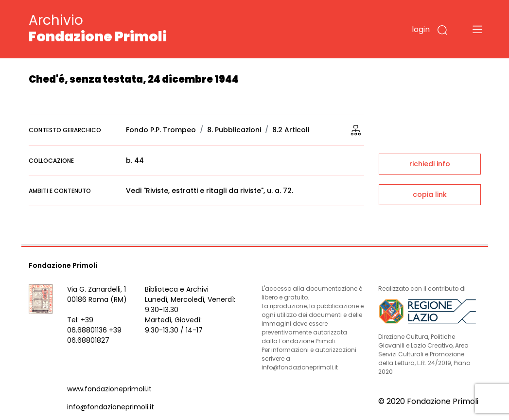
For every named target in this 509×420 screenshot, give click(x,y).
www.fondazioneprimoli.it (109, 389)
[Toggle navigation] (477, 29)
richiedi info (430, 164)
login (421, 29)
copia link (430, 194)
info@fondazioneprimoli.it (111, 407)
